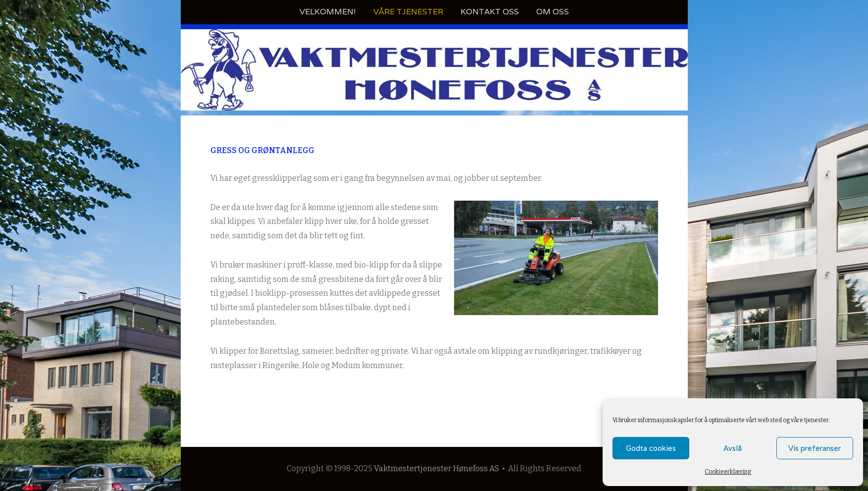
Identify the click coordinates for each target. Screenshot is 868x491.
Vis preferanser (815, 448)
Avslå (733, 448)
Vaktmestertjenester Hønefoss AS (436, 468)
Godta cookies (651, 448)
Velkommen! (328, 12)
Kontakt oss (490, 12)
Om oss (553, 12)
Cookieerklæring (728, 472)
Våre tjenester (408, 12)
